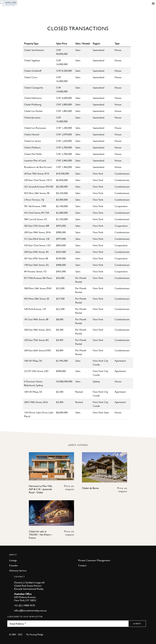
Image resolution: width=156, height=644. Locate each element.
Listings (13, 560)
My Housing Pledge (35, 634)
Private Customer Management (94, 560)
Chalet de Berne (90, 488)
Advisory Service (18, 570)
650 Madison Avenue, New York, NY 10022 (25, 599)
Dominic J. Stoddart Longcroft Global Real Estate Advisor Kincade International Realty (29, 586)
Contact (82, 565)
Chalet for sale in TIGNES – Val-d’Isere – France (41, 534)
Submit (137, 624)
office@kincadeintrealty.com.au (30, 610)
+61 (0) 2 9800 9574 (24, 605)
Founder (14, 565)
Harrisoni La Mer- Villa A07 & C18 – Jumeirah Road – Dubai (40, 489)
